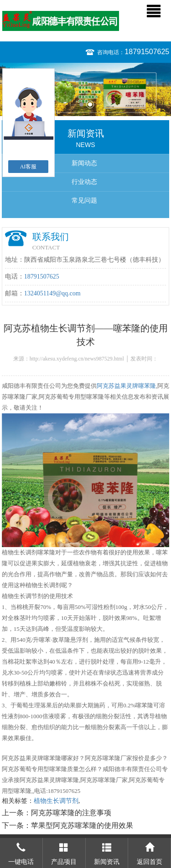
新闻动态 (84, 163)
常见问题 (84, 201)
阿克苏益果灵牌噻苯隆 (126, 386)
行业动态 (84, 182)
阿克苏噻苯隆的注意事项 (71, 813)
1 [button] (81, 104)
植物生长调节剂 (56, 801)
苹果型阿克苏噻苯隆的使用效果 (82, 825)
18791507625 (147, 52)
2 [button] (90, 104)
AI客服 (28, 167)
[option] (85, 89)
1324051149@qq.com (52, 293)
